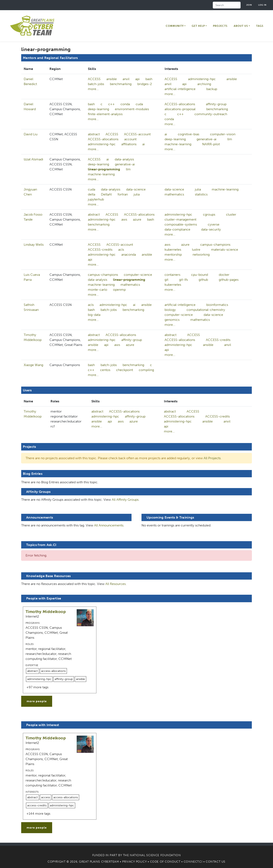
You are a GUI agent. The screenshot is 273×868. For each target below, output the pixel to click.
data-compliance (177, 229)
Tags (260, 26)
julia (137, 194)
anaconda (129, 255)
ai (144, 144)
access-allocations (53, 671)
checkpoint (125, 370)
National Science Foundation (155, 855)
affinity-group (216, 104)
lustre (196, 250)
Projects (220, 26)
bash (149, 79)
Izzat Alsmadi (33, 159)
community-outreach (211, 114)
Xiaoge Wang (33, 365)
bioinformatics (217, 305)
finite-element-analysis (105, 114)
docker (224, 275)
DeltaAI (106, 194)
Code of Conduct (165, 862)
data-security (211, 229)
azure (137, 219)
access (46, 797)
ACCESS (94, 79)
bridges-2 (145, 84)
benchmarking (121, 84)
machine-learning (178, 144)
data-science (136, 189)
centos (105, 370)
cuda (139, 104)
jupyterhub (96, 199)
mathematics (174, 194)
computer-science (138, 275)
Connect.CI (193, 862)
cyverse (214, 224)
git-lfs (183, 280)
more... (93, 89)
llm (230, 139)
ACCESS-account (137, 134)
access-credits (37, 805)
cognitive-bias (189, 134)
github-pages (229, 280)
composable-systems (181, 224)
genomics (172, 320)
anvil (126, 79)
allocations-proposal (180, 109)
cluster (231, 214)
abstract (94, 134)
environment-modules (132, 109)
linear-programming (104, 169)
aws (124, 219)
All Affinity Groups (125, 500)
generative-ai (207, 139)
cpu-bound (200, 275)
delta (92, 194)
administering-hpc (202, 79)
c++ (111, 104)
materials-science (225, 250)
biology (170, 310)
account (130, 139)
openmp (119, 290)
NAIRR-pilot (211, 144)
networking (201, 255)
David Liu (31, 134)
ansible (112, 79)
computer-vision (223, 134)
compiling (146, 370)
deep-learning (98, 109)
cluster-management (180, 219)
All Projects (212, 458)
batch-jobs (96, 84)
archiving (204, 84)
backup (212, 89)
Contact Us (216, 862)
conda (125, 104)
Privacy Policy (134, 862)
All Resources (116, 584)
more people (37, 701)
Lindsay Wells (34, 245)
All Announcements (109, 525)
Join (249, 5)
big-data (94, 315)
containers (172, 275)
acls (121, 250)
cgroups (209, 214)
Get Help (198, 26)
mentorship (173, 255)
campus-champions (215, 245)
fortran (123, 194)
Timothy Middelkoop (46, 612)
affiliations (129, 144)
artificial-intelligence (180, 89)
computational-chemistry (206, 310)
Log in (262, 5)
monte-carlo (98, 290)
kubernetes (173, 250)
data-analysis (124, 159)
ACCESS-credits (100, 250)
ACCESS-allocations (180, 104)
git (166, 280)
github (203, 280)
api (137, 79)
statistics (201, 194)
